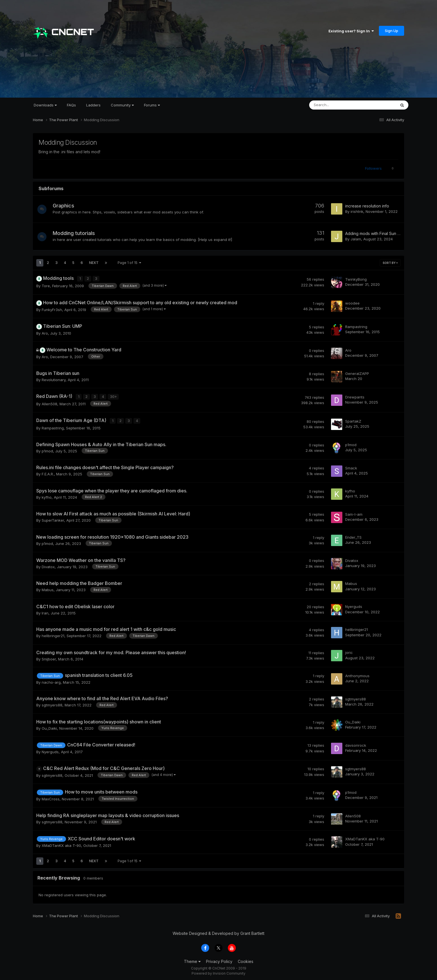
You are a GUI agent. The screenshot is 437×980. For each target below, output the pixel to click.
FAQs (71, 105)
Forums (152, 105)
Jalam (356, 239)
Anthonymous (357, 674)
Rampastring (356, 326)
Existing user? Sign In (351, 31)
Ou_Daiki (49, 727)
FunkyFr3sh (52, 309)
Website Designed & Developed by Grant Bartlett (218, 932)
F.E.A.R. (48, 473)
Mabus (48, 588)
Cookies (246, 960)
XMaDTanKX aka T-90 (61, 844)
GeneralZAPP (357, 373)
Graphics (66, 206)
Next (94, 263)
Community (122, 105)
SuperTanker (53, 519)
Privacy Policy (219, 960)
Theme (192, 960)
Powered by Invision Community (218, 972)
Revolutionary (54, 379)
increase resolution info (367, 206)
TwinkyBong (356, 279)
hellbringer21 (53, 634)
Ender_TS (353, 536)
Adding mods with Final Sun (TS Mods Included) (390, 233)
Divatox (48, 565)
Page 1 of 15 (129, 263)
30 (114, 396)
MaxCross (51, 797)
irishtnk (357, 211)
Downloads (45, 105)
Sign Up (392, 31)
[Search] (338, 105)
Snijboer (49, 657)
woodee (352, 303)
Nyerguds (354, 605)
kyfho (47, 496)
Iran (45, 611)
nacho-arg (51, 681)
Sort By (390, 263)
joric (349, 651)
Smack (351, 466)
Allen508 (49, 403)
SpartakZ (353, 420)
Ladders (93, 105)
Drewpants (355, 396)
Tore (46, 285)
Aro (45, 333)
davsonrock (356, 744)
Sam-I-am (354, 513)
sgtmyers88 (52, 704)
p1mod (47, 449)
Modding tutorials (76, 233)
